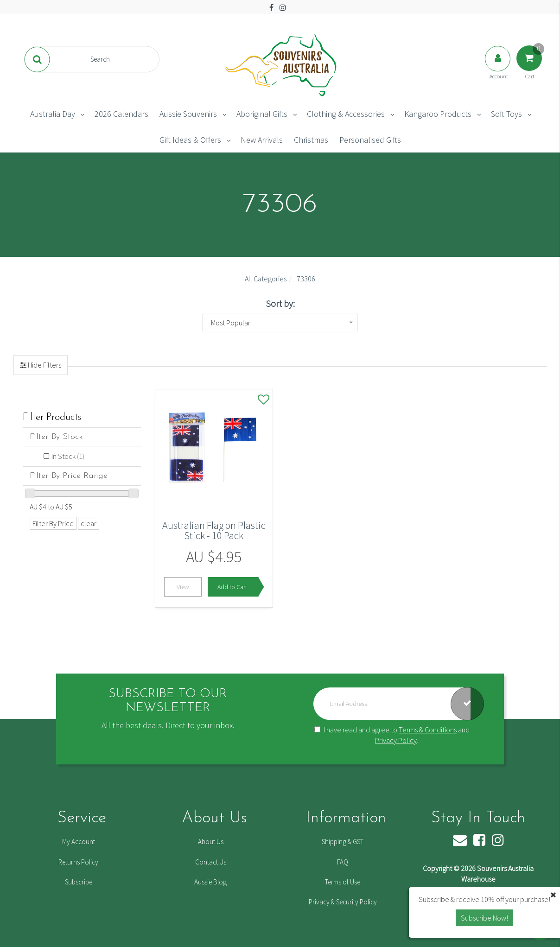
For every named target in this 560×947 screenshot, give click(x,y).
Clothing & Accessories (346, 114)
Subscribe (79, 882)
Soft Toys (506, 114)
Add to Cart (232, 587)
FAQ (343, 862)
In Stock (68, 456)
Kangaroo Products (438, 114)
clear (89, 523)
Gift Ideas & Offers (190, 140)
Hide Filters (44, 365)
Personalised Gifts (370, 140)
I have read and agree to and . (392, 735)
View (183, 587)
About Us (211, 842)
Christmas (311, 140)
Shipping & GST (343, 842)
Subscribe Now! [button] (484, 918)
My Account (79, 842)
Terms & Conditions (428, 730)
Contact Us (211, 862)
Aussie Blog (210, 882)
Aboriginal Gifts (262, 114)
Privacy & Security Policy (343, 902)
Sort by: (280, 303)
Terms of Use (343, 882)
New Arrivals (262, 140)
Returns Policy (78, 862)
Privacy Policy (396, 740)
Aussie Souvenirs (188, 114)
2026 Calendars (121, 114)
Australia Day (53, 114)
